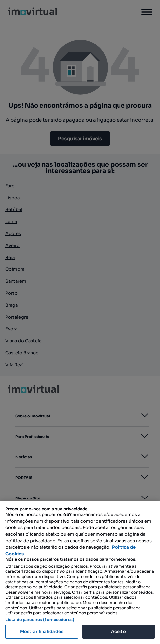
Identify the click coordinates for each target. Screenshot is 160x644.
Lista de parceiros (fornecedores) (40, 620)
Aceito (119, 632)
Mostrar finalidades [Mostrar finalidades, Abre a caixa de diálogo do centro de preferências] (42, 632)
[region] (80, 573)
